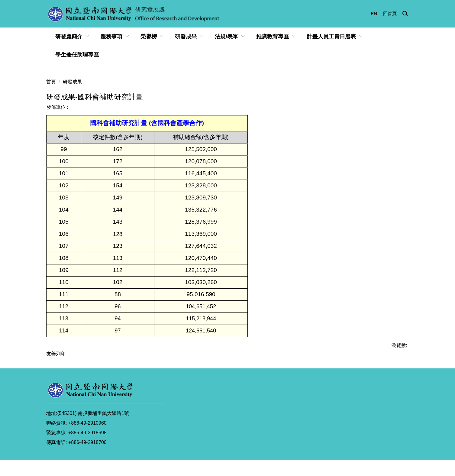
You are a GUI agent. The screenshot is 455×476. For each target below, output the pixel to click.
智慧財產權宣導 (361, 453)
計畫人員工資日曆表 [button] (331, 37)
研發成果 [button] (186, 37)
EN (374, 13)
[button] (405, 14)
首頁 (51, 82)
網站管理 (395, 453)
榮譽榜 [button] (149, 37)
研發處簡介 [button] (69, 37)
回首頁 (390, 13)
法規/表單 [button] (226, 37)
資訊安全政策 (323, 453)
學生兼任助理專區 (77, 55)
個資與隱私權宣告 (282, 453)
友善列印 (56, 354)
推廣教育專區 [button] (273, 37)
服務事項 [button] (111, 37)
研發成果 (73, 82)
